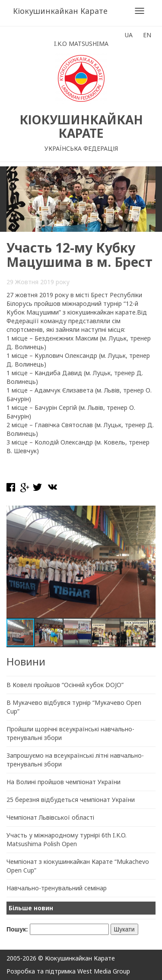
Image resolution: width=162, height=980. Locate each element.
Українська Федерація (81, 148)
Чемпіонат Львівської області (50, 817)
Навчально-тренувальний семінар (57, 888)
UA (129, 35)
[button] (148, 513)
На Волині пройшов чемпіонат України (64, 782)
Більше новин (31, 908)
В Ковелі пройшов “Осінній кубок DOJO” (65, 685)
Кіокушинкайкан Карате (60, 11)
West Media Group (104, 971)
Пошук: (17, 929)
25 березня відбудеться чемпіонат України (71, 800)
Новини (26, 661)
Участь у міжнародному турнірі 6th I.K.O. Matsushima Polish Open (67, 839)
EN (147, 35)
